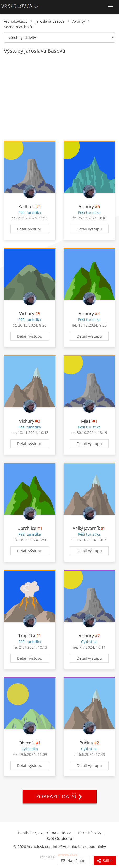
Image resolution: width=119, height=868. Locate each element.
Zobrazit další (60, 797)
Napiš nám (74, 860)
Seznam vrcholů (18, 27)
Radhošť (27, 206)
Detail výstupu (30, 229)
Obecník (27, 743)
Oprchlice (27, 528)
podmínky (97, 847)
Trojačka (27, 636)
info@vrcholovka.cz (70, 847)
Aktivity (79, 21)
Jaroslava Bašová (50, 21)
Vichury (86, 206)
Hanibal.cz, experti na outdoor (45, 833)
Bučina (86, 743)
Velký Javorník (86, 528)
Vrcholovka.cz (16, 21)
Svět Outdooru (59, 838)
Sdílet (105, 860)
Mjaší (86, 421)
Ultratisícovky (89, 833)
